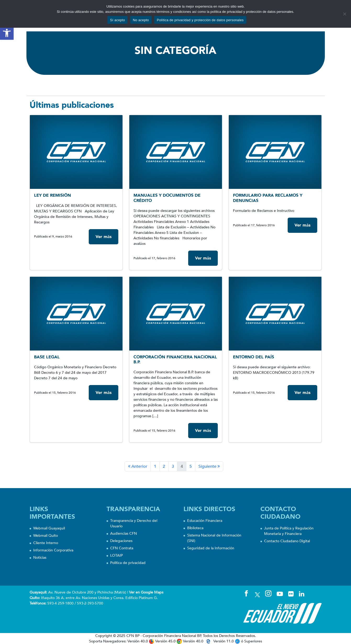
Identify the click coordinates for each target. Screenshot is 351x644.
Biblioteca (195, 528)
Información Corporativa (53, 550)
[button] (7, 33)
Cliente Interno (46, 543)
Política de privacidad (128, 563)
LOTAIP (116, 555)
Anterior (138, 466)
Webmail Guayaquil (49, 528)
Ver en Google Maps (146, 592)
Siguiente (209, 466)
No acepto (141, 20)
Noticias (40, 558)
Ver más (104, 237)
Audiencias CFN (124, 533)
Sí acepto (117, 20)
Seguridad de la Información (211, 548)
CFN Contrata (122, 548)
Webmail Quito (46, 536)
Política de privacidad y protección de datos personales (200, 20)
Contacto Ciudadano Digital (287, 541)
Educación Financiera (205, 521)
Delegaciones (121, 541)
